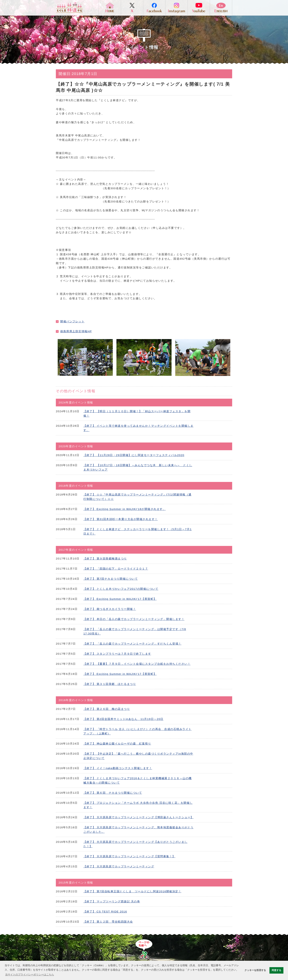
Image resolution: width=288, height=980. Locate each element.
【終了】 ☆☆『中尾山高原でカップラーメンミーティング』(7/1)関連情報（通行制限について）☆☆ (137, 497)
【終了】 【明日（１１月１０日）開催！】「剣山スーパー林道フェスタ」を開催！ (137, 413)
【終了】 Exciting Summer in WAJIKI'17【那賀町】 (120, 599)
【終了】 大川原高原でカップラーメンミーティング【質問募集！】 (129, 856)
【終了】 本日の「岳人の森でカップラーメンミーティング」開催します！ (134, 619)
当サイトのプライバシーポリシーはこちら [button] (30, 974)
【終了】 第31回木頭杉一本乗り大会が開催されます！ (121, 519)
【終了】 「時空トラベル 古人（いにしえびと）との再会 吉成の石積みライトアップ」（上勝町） (137, 731)
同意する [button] (276, 970)
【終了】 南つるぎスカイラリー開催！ (110, 609)
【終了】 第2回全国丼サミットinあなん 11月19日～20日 (123, 719)
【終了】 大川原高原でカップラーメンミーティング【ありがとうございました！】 (135, 844)
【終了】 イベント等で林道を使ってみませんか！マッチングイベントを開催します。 (138, 428)
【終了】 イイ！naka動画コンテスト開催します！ (118, 768)
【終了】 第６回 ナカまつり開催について (113, 793)
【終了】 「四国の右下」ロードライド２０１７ (116, 569)
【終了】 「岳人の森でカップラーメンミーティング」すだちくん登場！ (132, 644)
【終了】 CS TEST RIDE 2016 (105, 912)
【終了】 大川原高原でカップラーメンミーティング (119, 866)
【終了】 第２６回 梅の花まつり (107, 709)
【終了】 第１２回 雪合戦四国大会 (108, 922)
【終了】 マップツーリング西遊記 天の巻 (112, 901)
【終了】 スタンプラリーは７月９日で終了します (117, 654)
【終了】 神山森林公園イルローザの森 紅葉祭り (117, 744)
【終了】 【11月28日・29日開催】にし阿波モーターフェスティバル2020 (134, 455)
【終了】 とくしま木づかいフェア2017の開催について (121, 589)
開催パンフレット (72, 321)
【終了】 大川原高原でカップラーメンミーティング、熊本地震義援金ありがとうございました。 (138, 830)
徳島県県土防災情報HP (76, 331)
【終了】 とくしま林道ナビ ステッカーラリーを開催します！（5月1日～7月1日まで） (138, 531)
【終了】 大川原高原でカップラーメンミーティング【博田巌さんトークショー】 (138, 817)
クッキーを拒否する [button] (255, 970)
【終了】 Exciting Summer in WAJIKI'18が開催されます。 (125, 509)
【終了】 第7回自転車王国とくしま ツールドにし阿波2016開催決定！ (132, 891)
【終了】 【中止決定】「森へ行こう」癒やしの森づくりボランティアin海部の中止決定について (138, 756)
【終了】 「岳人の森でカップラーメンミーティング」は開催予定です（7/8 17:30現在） (135, 631)
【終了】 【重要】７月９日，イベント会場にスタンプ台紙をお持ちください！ (137, 664)
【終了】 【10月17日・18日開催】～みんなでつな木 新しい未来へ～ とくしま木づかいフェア (138, 467)
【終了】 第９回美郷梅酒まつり (105, 558)
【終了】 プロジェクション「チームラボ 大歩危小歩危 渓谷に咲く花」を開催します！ (138, 805)
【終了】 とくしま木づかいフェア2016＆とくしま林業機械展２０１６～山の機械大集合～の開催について (138, 780)
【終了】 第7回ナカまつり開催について (111, 579)
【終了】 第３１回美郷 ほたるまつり (110, 684)
